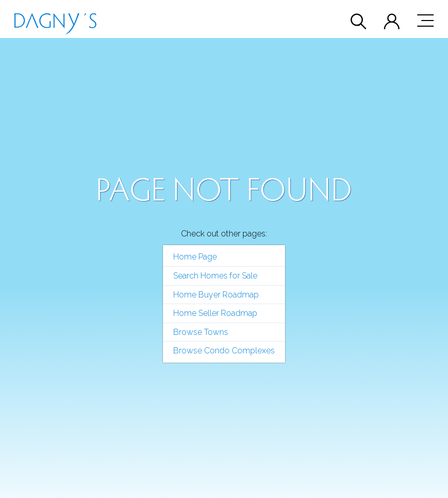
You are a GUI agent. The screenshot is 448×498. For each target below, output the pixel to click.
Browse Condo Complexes (224, 351)
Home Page (195, 257)
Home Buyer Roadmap (216, 295)
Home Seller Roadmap (215, 313)
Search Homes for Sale (215, 276)
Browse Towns (201, 332)
